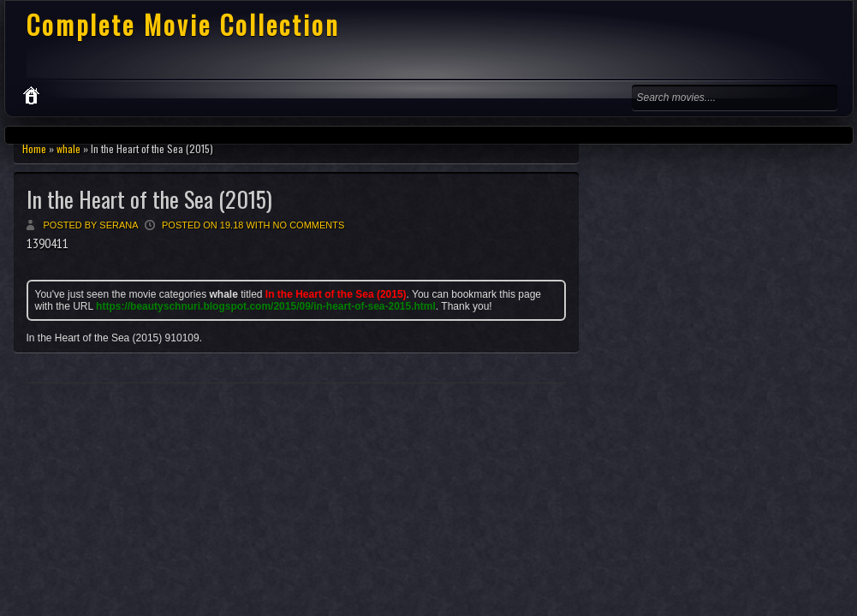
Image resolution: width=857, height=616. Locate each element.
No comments (309, 225)
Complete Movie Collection (183, 24)
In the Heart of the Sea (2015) (149, 199)
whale (68, 148)
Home (34, 148)
